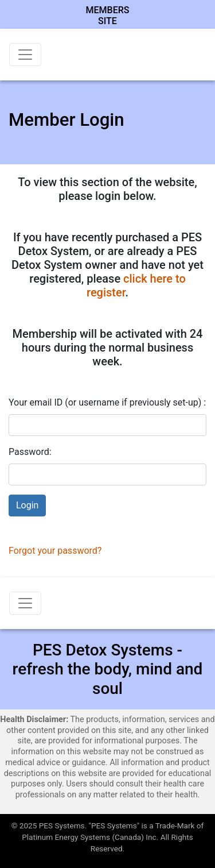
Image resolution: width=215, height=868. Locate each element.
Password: (30, 452)
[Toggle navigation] (25, 55)
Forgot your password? (55, 551)
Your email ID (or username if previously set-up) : (107, 402)
